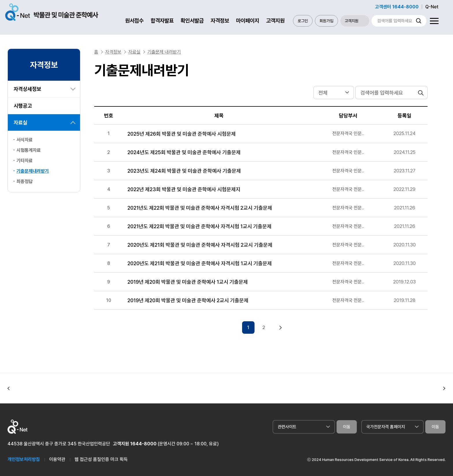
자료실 (21, 122)
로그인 (303, 21)
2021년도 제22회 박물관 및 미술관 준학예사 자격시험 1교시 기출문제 (199, 226)
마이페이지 (248, 21)
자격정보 (220, 21)
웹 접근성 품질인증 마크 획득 (101, 456)
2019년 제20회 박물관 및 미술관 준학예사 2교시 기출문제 (188, 300)
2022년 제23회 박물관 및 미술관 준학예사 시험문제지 (184, 189)
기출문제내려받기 (33, 171)
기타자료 (25, 161)
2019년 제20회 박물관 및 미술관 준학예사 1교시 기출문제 (188, 282)
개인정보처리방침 (24, 456)
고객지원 (275, 21)
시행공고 (23, 106)
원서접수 (134, 21)
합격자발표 (162, 21)
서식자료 (25, 140)
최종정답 (25, 181)
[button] (9, 385)
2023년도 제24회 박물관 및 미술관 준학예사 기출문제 (184, 171)
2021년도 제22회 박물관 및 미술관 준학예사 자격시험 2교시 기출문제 (200, 208)
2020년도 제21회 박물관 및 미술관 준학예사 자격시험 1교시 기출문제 (200, 263)
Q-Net (432, 7)
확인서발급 (192, 21)
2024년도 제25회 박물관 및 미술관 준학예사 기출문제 (184, 152)
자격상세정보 (27, 89)
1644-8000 (143, 441)
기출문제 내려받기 (164, 52)
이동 (347, 424)
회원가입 (326, 21)
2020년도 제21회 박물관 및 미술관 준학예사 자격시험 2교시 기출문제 (200, 245)
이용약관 (57, 456)
